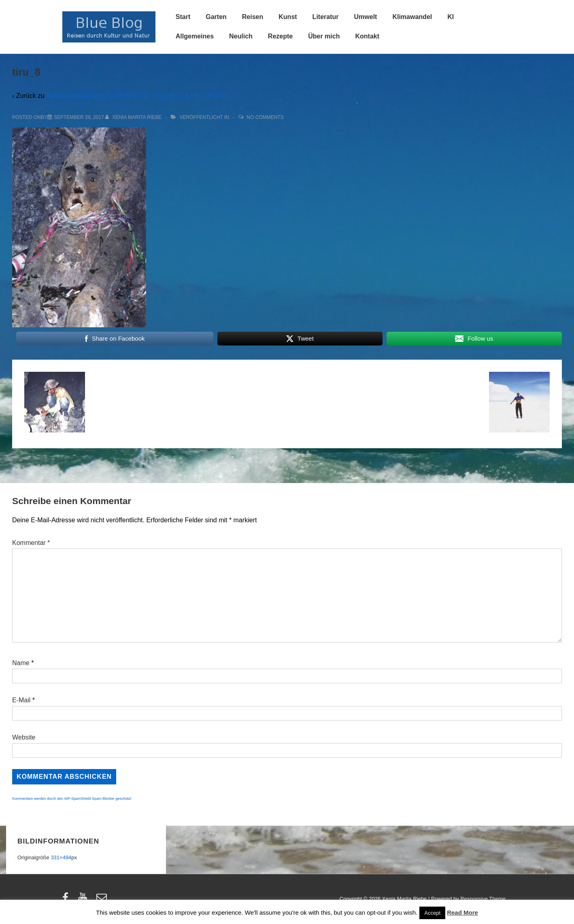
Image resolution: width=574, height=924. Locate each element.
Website (24, 737)
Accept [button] (432, 913)
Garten (216, 17)
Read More (462, 912)
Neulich (241, 36)
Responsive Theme (483, 899)
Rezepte (280, 36)
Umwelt (366, 17)
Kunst (288, 17)
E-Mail (21, 700)
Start (183, 17)
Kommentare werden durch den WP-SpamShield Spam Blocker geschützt (72, 799)
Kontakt (367, 36)
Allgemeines (195, 36)
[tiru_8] (79, 117)
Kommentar (31, 543)
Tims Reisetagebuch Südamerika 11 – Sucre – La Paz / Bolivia (136, 96)
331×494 (61, 857)
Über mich (324, 36)
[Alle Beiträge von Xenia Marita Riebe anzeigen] (134, 117)
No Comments (265, 117)
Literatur (326, 17)
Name (21, 663)
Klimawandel (412, 17)
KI (451, 17)
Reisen (253, 17)
